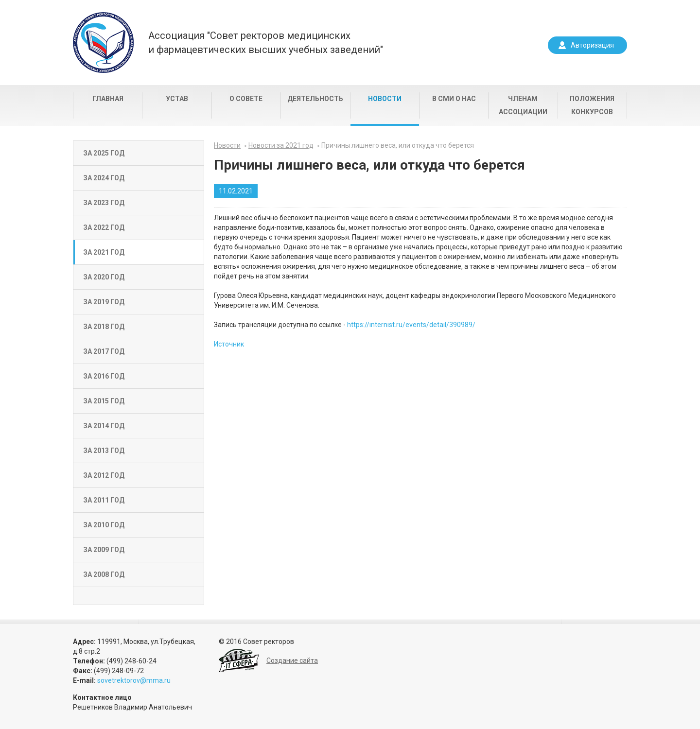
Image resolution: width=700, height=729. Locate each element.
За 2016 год (104, 376)
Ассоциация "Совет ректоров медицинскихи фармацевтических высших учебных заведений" (266, 43)
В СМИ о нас (454, 99)
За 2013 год (104, 451)
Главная (108, 99)
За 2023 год (104, 203)
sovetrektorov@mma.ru (134, 680)
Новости (385, 99)
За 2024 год (104, 178)
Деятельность (315, 99)
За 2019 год (104, 302)
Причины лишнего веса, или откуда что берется (398, 145)
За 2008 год (104, 574)
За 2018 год (104, 327)
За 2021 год (104, 252)
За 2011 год (104, 500)
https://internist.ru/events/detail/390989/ (411, 325)
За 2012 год (104, 475)
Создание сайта (292, 660)
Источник (229, 344)
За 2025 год (104, 153)
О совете (246, 99)
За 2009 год (104, 550)
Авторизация (592, 45)
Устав (177, 99)
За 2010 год (104, 525)
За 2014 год (104, 426)
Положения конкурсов (592, 105)
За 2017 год (104, 351)
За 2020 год (104, 277)
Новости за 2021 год (281, 145)
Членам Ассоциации (523, 105)
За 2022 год (104, 227)
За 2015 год (104, 401)
